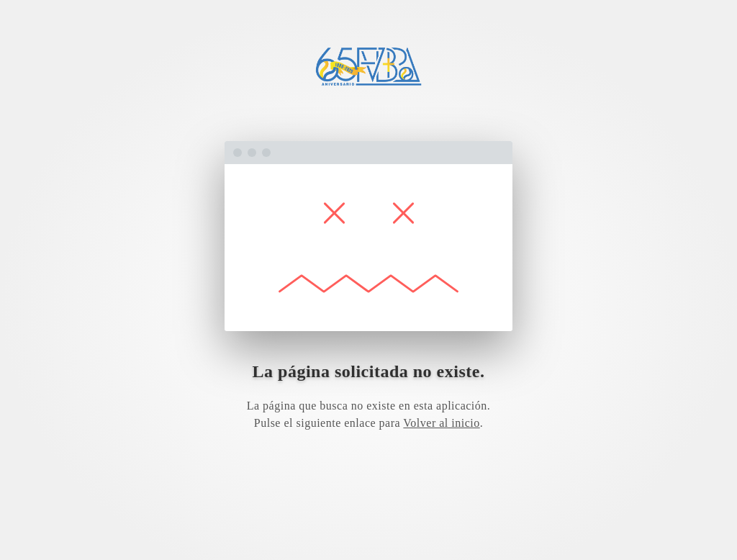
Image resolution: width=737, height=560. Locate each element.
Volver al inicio (441, 423)
